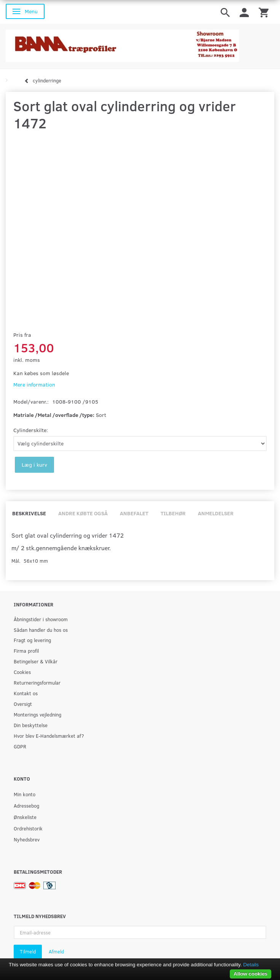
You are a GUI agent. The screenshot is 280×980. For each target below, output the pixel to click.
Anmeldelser (216, 513)
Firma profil (26, 651)
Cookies (22, 672)
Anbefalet (134, 513)
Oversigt (23, 704)
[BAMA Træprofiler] (122, 43)
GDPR (20, 746)
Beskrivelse (29, 513)
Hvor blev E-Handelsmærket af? (49, 736)
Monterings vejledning (37, 714)
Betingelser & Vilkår (36, 661)
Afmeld (56, 952)
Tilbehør (173, 513)
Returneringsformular (37, 683)
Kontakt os (26, 693)
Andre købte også (83, 513)
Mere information (34, 384)
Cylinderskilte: (31, 430)
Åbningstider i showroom (41, 619)
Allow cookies (251, 974)
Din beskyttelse (31, 725)
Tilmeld (28, 952)
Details (251, 965)
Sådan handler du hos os (41, 630)
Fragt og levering (32, 640)
